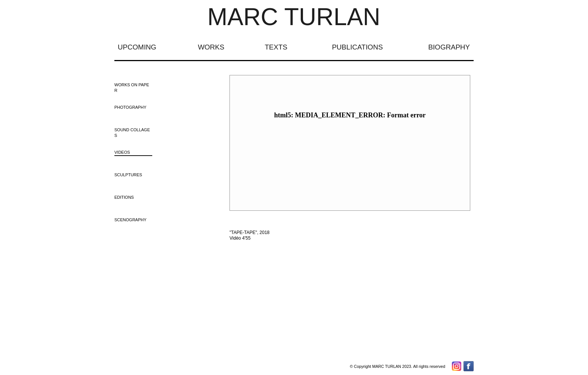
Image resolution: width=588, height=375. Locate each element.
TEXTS (276, 47)
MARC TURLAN (294, 17)
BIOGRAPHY (449, 47)
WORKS (211, 47)
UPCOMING (137, 47)
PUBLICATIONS (357, 47)
